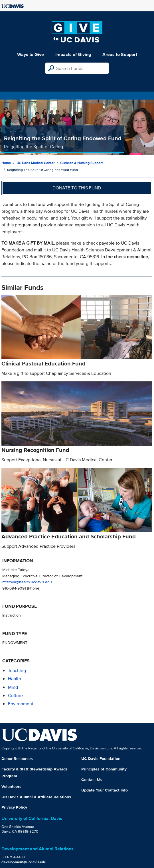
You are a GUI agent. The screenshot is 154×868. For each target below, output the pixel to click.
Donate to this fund (77, 188)
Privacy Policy (14, 807)
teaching (17, 670)
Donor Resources (17, 759)
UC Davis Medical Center (36, 163)
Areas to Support (120, 54)
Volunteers (11, 786)
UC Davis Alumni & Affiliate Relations (36, 797)
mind (13, 687)
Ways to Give (31, 54)
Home (6, 163)
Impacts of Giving (73, 54)
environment (21, 704)
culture (15, 696)
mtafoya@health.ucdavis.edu (27, 582)
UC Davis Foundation (101, 759)
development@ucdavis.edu (24, 862)
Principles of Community (104, 769)
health (15, 679)
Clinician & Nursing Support (81, 163)
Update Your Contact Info (105, 790)
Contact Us (92, 780)
